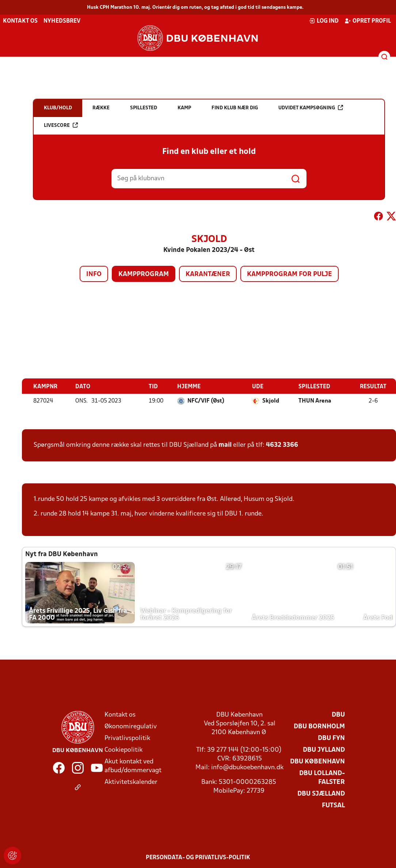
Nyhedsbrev (62, 21)
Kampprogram (144, 274)
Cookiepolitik (123, 750)
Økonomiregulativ (131, 727)
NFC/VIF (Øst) (206, 401)
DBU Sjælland (321, 794)
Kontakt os (20, 21)
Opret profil (368, 21)
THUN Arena (315, 401)
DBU (338, 715)
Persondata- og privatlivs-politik (198, 858)
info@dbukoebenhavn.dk (247, 768)
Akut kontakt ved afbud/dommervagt (133, 766)
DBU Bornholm (319, 727)
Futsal (333, 806)
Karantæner (208, 274)
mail (225, 445)
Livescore (61, 125)
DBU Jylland (324, 750)
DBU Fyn (331, 738)
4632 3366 (282, 445)
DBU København (317, 762)
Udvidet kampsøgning (311, 108)
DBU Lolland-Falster (322, 778)
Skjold (271, 401)
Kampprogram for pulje (290, 274)
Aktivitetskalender (131, 782)
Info (94, 274)
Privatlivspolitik (127, 738)
